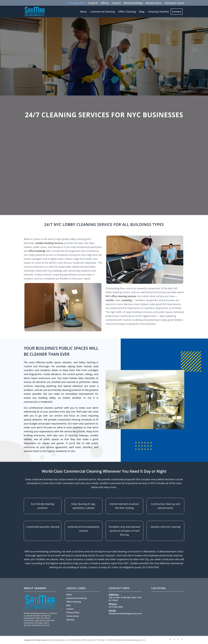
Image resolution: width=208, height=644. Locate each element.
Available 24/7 (77, 3)
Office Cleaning (74, 602)
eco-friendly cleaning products (65, 390)
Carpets (116, 3)
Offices (105, 3)
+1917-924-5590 (110, 640)
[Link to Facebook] (174, 639)
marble (110, 300)
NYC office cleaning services (121, 296)
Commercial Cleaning (76, 598)
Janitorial (73, 527)
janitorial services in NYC (142, 483)
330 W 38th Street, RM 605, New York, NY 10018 (85, 640)
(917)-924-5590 (151, 567)
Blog (68, 605)
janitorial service (87, 479)
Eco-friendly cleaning (43, 504)
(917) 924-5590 (116, 607)
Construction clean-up (163, 504)
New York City (141, 559)
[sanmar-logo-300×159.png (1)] (35, 12)
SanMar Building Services (50, 243)
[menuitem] (77, 3)
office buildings (37, 251)
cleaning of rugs (86, 504)
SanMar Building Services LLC (59, 640)
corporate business (43, 479)
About (69, 594)
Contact (70, 609)
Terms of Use (73, 616)
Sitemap (70, 620)
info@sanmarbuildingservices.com (125, 613)
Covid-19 (93, 3)
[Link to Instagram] (182, 639)
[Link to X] (178, 639)
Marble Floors (154, 3)
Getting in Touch (174, 3)
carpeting (127, 300)
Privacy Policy (73, 612)
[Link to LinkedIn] (170, 639)
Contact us (94, 567)
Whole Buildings (133, 3)
